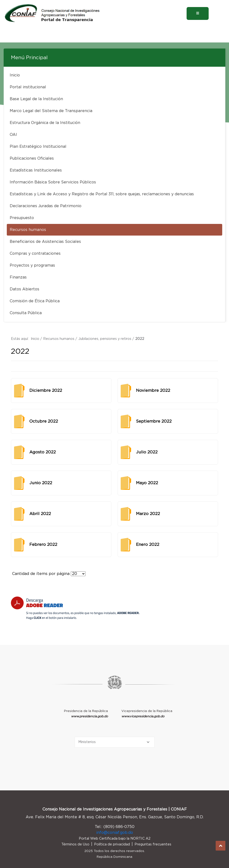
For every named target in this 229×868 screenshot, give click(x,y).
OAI (13, 135)
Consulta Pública (26, 313)
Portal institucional (28, 87)
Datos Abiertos (24, 289)
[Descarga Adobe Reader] (75, 608)
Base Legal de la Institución (36, 99)
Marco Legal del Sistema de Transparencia (51, 111)
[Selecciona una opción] (115, 742)
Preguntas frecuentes (153, 844)
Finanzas (18, 277)
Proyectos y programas (32, 265)
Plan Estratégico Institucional (38, 147)
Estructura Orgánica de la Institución (45, 123)
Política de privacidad (112, 844)
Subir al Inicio (221, 846)
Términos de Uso (75, 844)
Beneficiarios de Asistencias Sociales (45, 242)
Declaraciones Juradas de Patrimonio (46, 206)
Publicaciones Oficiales (32, 158)
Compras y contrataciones (35, 254)
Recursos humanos (28, 230)
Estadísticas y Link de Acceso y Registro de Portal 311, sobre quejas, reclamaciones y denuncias (102, 194)
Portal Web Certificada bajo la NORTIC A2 (115, 839)
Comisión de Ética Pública (35, 301)
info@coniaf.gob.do (115, 833)
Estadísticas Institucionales (36, 170)
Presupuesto (22, 218)
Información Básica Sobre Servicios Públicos (53, 182)
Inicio (15, 75)
